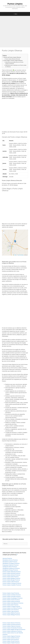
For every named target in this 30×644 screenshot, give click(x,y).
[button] (15, 241)
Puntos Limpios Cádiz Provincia (11, 582)
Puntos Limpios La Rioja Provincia (11, 606)
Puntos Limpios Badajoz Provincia (11, 578)
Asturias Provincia (7, 558)
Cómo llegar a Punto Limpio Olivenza (13, 60)
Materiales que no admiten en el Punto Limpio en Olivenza (16, 66)
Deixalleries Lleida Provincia (10, 562)
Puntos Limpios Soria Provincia (11, 639)
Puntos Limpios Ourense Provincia (12, 625)
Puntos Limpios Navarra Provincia (11, 623)
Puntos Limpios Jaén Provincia (10, 605)
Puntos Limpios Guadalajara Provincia (13, 598)
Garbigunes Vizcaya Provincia (10, 570)
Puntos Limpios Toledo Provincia (11, 643)
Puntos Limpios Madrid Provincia (11, 613)
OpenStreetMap (21, 255)
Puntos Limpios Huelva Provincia (11, 600)
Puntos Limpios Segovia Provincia (11, 636)
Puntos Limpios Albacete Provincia (12, 572)
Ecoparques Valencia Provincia (11, 565)
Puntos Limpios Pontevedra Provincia (12, 628)
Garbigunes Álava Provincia (10, 567)
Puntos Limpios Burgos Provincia (11, 580)
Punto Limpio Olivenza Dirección (13, 59)
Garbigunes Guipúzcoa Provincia (11, 568)
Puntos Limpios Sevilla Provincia (11, 638)
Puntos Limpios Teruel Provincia (11, 641)
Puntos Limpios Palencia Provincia (12, 626)
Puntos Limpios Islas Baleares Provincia (13, 603)
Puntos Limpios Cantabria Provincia (12, 583)
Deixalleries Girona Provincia (10, 560)
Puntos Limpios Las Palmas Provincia (12, 608)
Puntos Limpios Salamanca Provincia (12, 631)
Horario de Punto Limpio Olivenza (12, 57)
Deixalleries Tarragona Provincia (11, 563)
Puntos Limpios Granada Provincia (12, 596)
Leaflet (15, 255)
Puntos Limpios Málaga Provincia (11, 615)
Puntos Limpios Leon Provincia (11, 610)
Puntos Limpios (15, 4)
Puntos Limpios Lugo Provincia (11, 611)
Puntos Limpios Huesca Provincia (11, 601)
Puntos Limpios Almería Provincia (11, 575)
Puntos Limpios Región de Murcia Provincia (14, 629)
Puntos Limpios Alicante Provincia (11, 573)
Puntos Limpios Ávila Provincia (11, 577)
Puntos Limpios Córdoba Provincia (12, 595)
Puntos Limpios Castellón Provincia (12, 585)
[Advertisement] (15, 32)
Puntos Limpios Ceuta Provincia (11, 593)
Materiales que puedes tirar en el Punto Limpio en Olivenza (14, 63)
